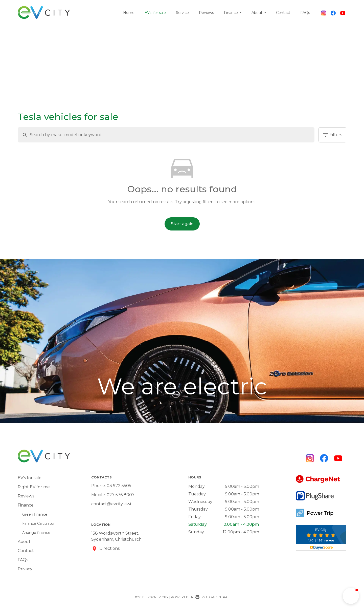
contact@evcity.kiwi (111, 504)
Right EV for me (34, 487)
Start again (182, 224)
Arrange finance (36, 533)
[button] (351, 596)
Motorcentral (212, 597)
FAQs (305, 13)
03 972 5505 (119, 486)
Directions (109, 548)
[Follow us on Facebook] (333, 13)
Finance (233, 13)
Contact (283, 13)
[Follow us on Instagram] (324, 13)
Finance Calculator (38, 523)
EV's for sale (155, 13)
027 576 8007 (121, 495)
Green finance (35, 514)
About (259, 13)
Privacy (25, 569)
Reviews (206, 13)
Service (182, 13)
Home (129, 13)
